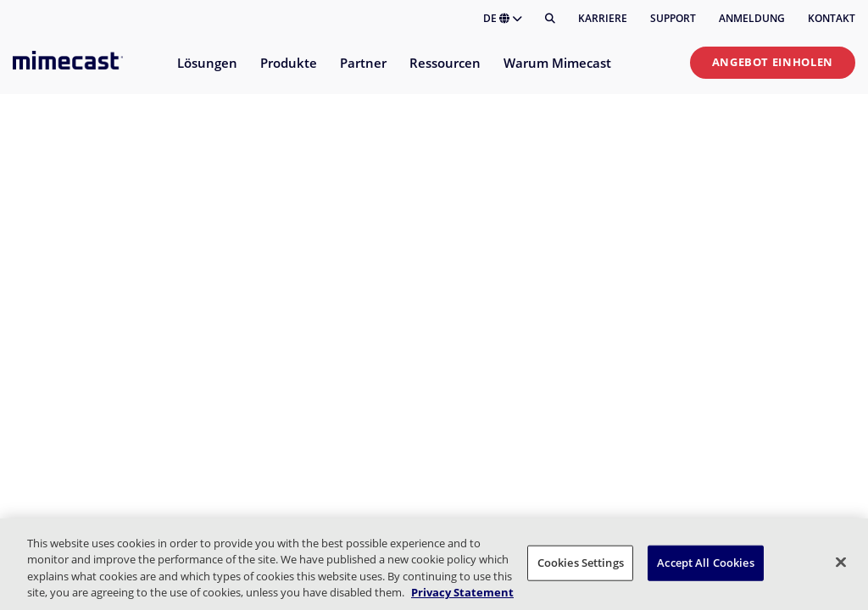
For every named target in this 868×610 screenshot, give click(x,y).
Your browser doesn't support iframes (434, 305)
